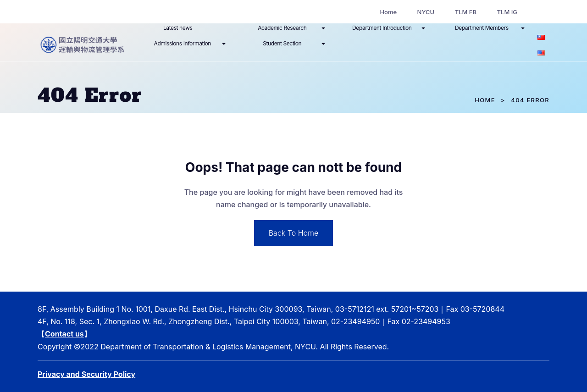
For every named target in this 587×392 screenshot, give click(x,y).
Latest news (178, 28)
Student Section (282, 43)
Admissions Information (183, 43)
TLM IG (507, 12)
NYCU (426, 12)
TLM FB (466, 12)
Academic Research (282, 28)
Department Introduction (382, 28)
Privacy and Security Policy (86, 374)
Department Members (482, 28)
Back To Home (294, 233)
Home (388, 12)
